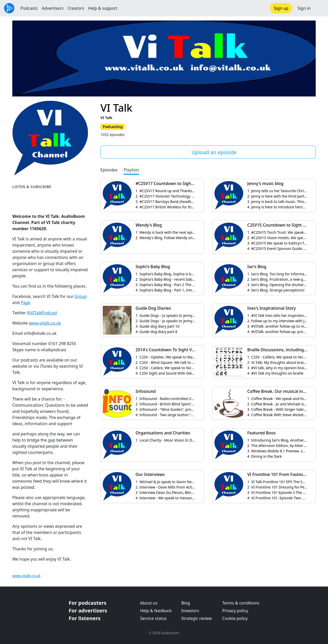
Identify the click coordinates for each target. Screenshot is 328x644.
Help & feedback (156, 611)
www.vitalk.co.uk (45, 323)
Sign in (304, 8)
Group (81, 296)
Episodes (109, 170)
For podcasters (88, 603)
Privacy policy (235, 611)
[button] (319, 8)
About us (149, 603)
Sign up (281, 8)
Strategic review (196, 618)
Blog (186, 603)
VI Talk (116, 108)
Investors (190, 611)
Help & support (103, 8)
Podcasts (29, 8)
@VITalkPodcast (42, 313)
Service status (153, 618)
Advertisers (53, 8)
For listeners (85, 618)
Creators (76, 8)
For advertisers (88, 611)
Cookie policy (235, 618)
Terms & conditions (241, 603)
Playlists (131, 170)
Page (26, 303)
